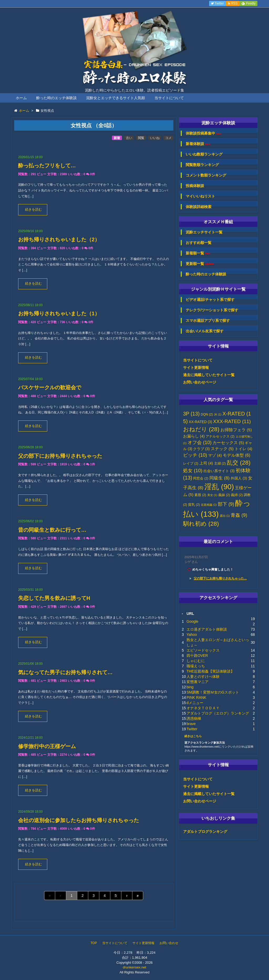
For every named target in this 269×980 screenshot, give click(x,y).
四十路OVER (197, 656)
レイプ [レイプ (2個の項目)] (191, 464)
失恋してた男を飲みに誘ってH (54, 598)
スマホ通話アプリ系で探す (208, 321)
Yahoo (192, 635)
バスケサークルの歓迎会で (50, 387)
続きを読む (33, 210)
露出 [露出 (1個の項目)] (225, 516)
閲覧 (141, 138)
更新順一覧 (200, 264)
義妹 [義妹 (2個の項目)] (224, 495)
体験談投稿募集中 (203, 133)
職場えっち (196, 666)
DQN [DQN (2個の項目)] (207, 414)
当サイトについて (169, 98)
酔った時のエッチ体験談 (56, 98)
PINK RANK (196, 697)
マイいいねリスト (200, 196)
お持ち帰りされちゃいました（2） (59, 239)
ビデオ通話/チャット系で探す (210, 300)
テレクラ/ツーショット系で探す (212, 310)
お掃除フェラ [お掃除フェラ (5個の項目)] (236, 430)
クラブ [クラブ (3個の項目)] (201, 449)
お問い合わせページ (200, 382)
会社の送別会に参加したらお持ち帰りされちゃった (79, 820)
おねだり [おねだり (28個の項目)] (201, 429)
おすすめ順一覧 (199, 243)
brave (191, 724)
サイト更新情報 (196, 367)
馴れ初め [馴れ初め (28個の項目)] (201, 524)
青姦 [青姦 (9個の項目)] (239, 515)
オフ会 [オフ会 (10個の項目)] (200, 443)
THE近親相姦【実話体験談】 (210, 671)
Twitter (192, 729)
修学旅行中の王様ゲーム (47, 746)
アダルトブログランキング (205, 832)
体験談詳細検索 (199, 207)
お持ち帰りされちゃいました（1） (59, 313)
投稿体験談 (195, 186)
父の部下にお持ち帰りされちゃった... (220, 578)
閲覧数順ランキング (202, 165)
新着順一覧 (198, 253)
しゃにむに (196, 661)
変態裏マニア (198, 682)
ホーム (21, 98)
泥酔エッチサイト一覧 (204, 232)
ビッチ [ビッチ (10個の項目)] (195, 455)
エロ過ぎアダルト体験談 (207, 629)
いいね (155, 138)
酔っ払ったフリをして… (47, 166)
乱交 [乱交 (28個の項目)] (239, 463)
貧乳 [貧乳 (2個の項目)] (194, 505)
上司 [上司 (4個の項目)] (206, 463)
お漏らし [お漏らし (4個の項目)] (194, 436)
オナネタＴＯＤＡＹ (203, 708)
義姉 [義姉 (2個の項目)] (237, 495)
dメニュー (195, 703)
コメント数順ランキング (206, 175)
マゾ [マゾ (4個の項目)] (215, 455)
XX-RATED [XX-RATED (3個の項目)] (201, 422)
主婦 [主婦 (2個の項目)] (220, 464)
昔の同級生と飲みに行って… (52, 530)
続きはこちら (193, 736)
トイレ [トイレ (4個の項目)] (243, 449)
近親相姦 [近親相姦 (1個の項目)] (209, 505)
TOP (94, 943)
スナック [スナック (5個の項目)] (222, 449)
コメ (168, 138)
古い (129, 138)
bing (190, 687)
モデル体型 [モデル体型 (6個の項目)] (236, 455)
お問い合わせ (169, 943)
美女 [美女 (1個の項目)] (212, 495)
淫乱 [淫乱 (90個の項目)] (219, 487)
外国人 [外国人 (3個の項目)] (239, 478)
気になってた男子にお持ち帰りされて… (65, 672)
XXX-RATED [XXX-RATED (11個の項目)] (232, 421)
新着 (117, 138)
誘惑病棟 (194, 718)
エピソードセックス (203, 650)
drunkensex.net (135, 967)
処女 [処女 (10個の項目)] (193, 471)
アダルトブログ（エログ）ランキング (218, 713)
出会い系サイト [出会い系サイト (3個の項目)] (219, 471)
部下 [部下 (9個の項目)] (226, 504)
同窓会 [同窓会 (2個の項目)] (201, 478)
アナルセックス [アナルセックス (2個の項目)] (220, 436)
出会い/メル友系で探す (205, 331)
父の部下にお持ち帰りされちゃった (60, 456)
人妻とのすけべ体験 (203, 677)
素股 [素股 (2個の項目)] (200, 495)
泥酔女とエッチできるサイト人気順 (116, 98)
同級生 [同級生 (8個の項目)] (219, 478)
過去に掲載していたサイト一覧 (209, 375)
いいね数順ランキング (204, 154)
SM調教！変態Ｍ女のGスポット (213, 692)
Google (192, 621)
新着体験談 (198, 144)
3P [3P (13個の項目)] (191, 414)
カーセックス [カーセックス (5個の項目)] (228, 443)
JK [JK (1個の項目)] (218, 414)
